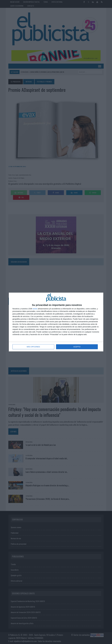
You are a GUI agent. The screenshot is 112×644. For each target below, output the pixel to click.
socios (35, 309)
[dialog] (56, 322)
